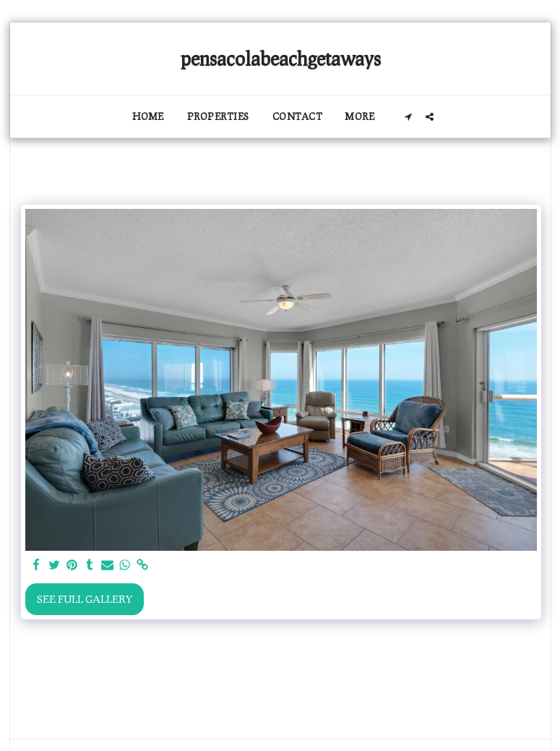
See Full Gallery (85, 599)
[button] (409, 117)
